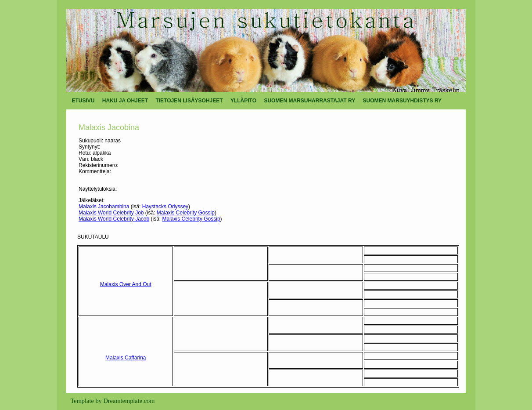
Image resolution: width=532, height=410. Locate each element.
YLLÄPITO (243, 101)
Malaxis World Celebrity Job (111, 213)
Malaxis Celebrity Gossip (186, 213)
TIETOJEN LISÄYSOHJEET (189, 101)
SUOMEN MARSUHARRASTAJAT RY (309, 101)
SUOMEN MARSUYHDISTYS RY (403, 101)
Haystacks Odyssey (165, 207)
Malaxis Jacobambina (104, 207)
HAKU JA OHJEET (125, 101)
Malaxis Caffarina (126, 358)
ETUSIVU (83, 101)
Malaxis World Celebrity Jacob (114, 219)
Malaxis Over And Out (126, 284)
